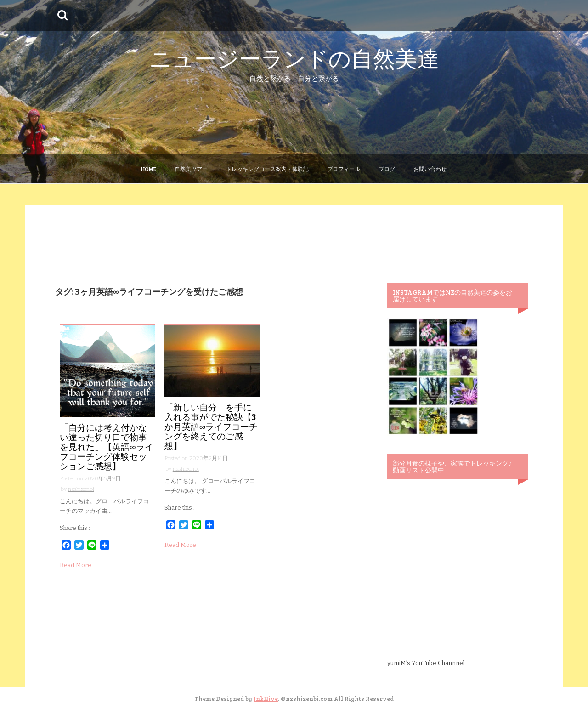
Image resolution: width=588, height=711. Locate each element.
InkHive (266, 699)
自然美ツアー (191, 169)
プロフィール (344, 169)
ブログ (387, 169)
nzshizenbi (81, 489)
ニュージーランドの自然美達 (294, 58)
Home (149, 169)
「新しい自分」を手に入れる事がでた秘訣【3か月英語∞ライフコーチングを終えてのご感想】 (211, 426)
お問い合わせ (430, 169)
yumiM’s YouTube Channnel (426, 663)
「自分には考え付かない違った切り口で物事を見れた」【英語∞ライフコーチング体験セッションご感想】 (107, 447)
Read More (76, 565)
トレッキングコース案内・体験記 (267, 169)
